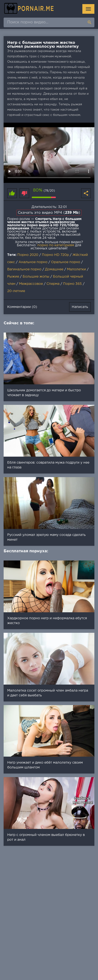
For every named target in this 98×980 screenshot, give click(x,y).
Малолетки (76, 269)
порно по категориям (56, 245)
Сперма (53, 284)
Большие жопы (36, 277)
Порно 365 (72, 284)
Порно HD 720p (55, 255)
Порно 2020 (28, 255)
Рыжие (13, 277)
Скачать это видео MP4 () (49, 213)
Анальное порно (33, 262)
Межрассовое (31, 284)
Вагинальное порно (24, 269)
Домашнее (54, 269)
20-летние (16, 291)
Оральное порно (66, 262)
